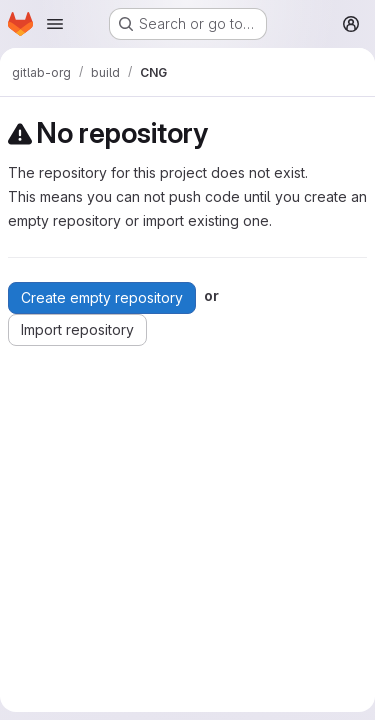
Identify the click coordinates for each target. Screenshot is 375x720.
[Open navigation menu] (55, 24)
